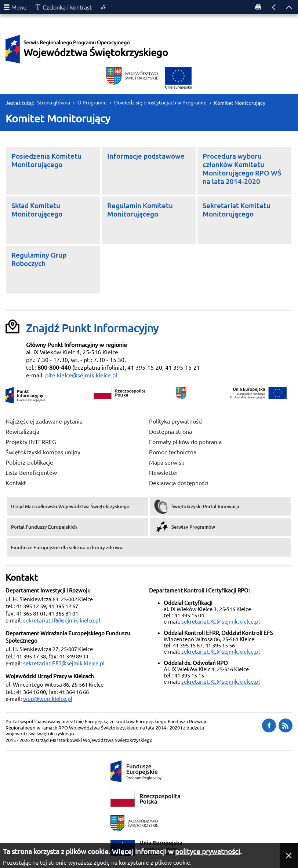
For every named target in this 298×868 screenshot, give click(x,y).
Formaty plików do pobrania (185, 442)
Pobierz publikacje (29, 462)
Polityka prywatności (176, 421)
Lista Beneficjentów (31, 473)
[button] (289, 856)
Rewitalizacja (22, 432)
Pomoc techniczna (173, 452)
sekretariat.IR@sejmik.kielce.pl (62, 620)
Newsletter (164, 473)
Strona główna (54, 103)
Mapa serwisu (167, 462)
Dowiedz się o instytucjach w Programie (160, 103)
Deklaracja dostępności (179, 483)
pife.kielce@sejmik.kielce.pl (81, 375)
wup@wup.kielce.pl (48, 699)
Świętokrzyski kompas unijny (43, 452)
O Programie (92, 103)
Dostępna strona (170, 432)
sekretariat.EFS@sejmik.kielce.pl (64, 663)
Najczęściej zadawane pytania (44, 421)
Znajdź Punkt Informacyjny (92, 328)
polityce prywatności (208, 852)
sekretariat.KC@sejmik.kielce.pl (221, 622)
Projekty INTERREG (31, 442)
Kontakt (16, 483)
